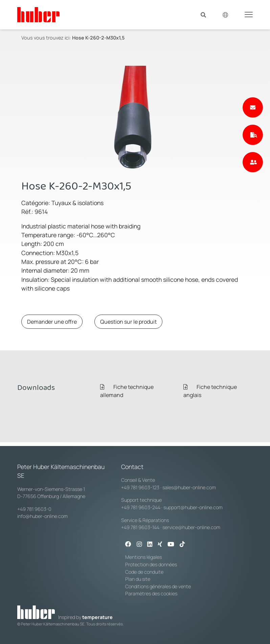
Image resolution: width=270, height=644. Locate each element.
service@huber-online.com (191, 527)
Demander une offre (52, 322)
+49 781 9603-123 (140, 487)
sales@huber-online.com (189, 487)
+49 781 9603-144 (140, 527)
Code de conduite (144, 572)
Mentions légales (143, 557)
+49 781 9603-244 (141, 507)
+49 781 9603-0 (34, 509)
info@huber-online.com (42, 516)
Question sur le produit (128, 322)
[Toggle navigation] (249, 14)
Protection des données (151, 564)
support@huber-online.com (193, 507)
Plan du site (138, 579)
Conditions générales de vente (158, 586)
